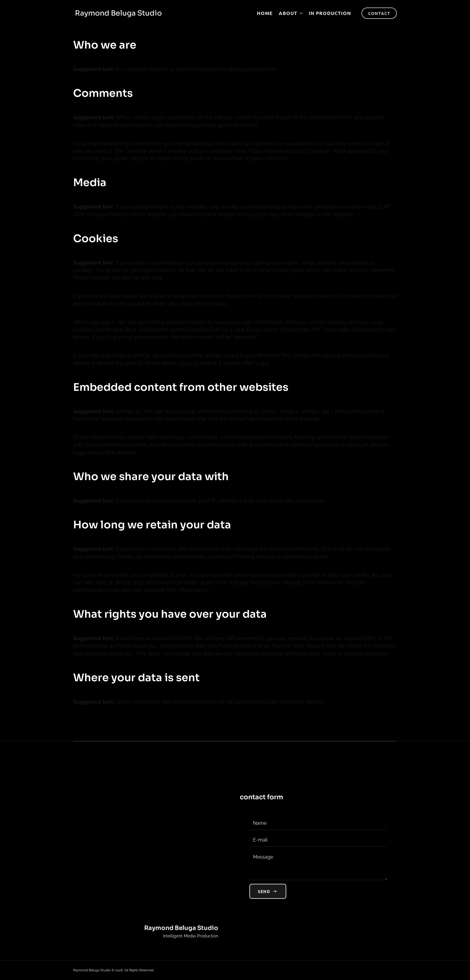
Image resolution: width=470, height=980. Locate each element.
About (288, 13)
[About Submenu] (300, 13)
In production (330, 13)
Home (265, 13)
